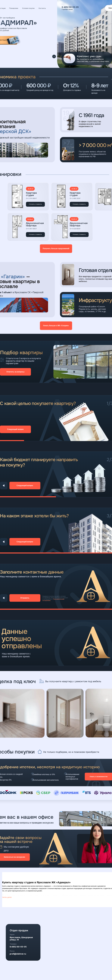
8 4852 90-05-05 (18, 947)
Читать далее (7, 897)
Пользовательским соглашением (53, 600)
